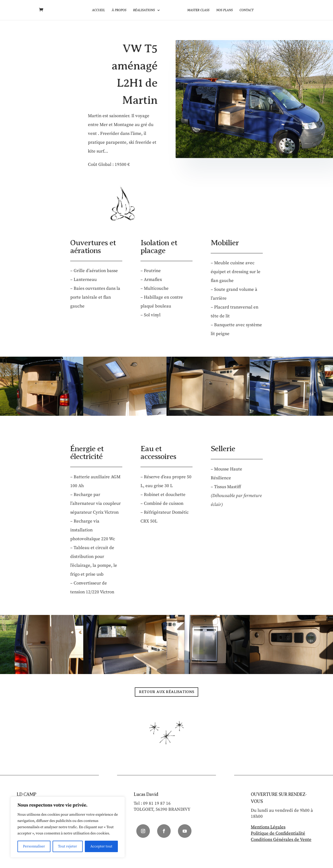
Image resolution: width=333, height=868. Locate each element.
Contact (247, 10)
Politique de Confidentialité (278, 833)
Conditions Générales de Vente (281, 840)
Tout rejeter (68, 846)
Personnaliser (34, 846)
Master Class (198, 10)
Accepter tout (101, 846)
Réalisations (144, 10)
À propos (119, 10)
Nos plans (225, 10)
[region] (68, 827)
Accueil (98, 10)
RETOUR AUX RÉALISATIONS (166, 692)
